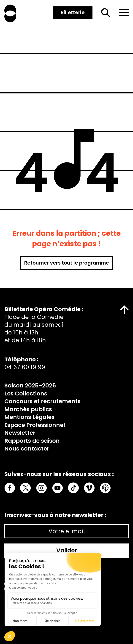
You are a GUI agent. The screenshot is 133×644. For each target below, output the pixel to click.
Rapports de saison (32, 441)
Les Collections (26, 394)
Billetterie (73, 12)
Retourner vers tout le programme (67, 263)
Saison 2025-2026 (30, 386)
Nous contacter (27, 449)
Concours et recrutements (42, 401)
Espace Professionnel (35, 425)
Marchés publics (28, 409)
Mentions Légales (29, 417)
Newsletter (20, 433)
